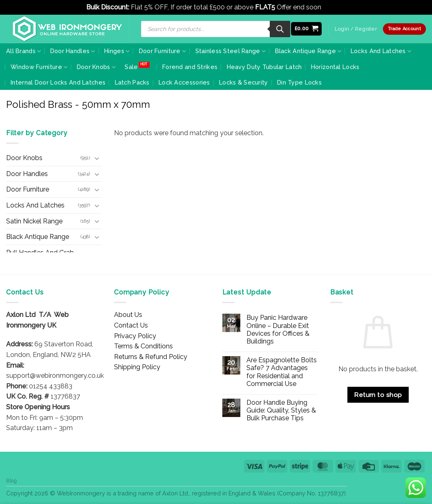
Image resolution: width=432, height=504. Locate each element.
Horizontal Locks (335, 67)
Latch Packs (132, 82)
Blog (11, 481)
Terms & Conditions (143, 346)
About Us (128, 315)
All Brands (24, 51)
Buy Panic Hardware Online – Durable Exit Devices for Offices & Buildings (278, 329)
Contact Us (131, 325)
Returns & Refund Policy (151, 357)
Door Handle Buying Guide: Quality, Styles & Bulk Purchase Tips (281, 410)
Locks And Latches (381, 51)
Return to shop (378, 395)
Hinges (117, 51)
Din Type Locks (299, 82)
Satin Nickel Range (34, 221)
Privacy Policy (135, 336)
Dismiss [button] (335, 7)
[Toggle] (97, 158)
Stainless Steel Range (231, 51)
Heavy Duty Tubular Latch (264, 67)
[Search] (280, 29)
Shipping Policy (137, 367)
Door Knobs (96, 67)
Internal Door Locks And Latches (58, 82)
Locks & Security (244, 82)
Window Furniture (39, 67)
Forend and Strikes (190, 67)
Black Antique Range (308, 51)
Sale (131, 67)
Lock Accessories (184, 82)
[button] (307, 29)
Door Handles (73, 51)
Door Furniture (163, 51)
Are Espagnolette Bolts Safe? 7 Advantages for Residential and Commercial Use (282, 372)
